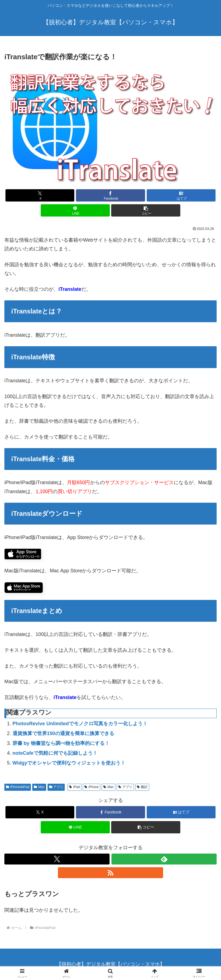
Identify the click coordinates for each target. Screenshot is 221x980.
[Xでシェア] (40, 195)
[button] (146, 210)
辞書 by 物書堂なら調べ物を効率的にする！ (61, 743)
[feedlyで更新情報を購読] (164, 859)
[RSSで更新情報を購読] (110, 873)
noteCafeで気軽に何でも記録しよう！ (55, 753)
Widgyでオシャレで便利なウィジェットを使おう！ (69, 763)
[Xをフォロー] (57, 859)
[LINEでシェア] (75, 210)
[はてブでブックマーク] (181, 195)
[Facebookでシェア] (110, 195)
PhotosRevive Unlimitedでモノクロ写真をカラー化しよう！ (80, 724)
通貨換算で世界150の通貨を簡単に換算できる (63, 733)
